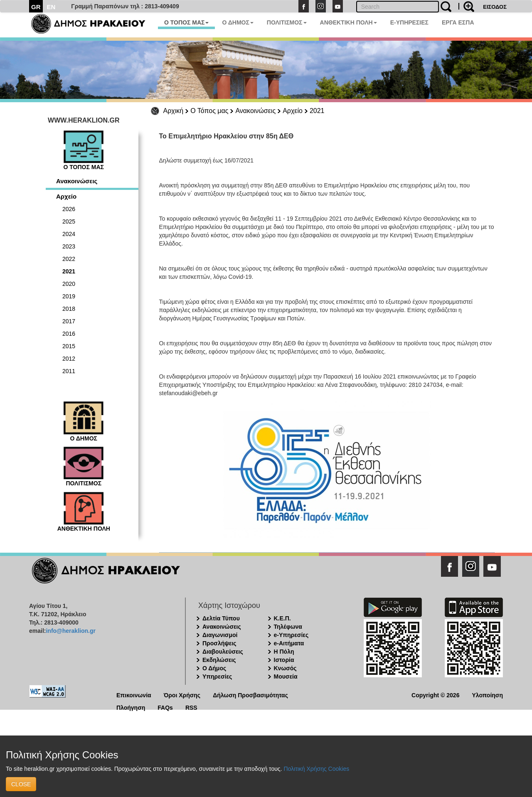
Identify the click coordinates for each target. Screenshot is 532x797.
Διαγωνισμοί (220, 635)
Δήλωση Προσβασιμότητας (250, 695)
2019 (69, 296)
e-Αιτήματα (289, 643)
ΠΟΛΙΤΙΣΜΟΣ (287, 22)
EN (51, 7)
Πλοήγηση (131, 707)
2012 (69, 359)
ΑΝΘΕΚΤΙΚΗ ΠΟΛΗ (349, 22)
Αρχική (174, 111)
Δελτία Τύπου (221, 618)
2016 (69, 334)
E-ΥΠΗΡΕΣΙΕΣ (409, 22)
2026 (69, 209)
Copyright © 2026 (435, 695)
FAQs (165, 707)
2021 (317, 111)
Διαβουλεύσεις (223, 652)
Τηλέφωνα (288, 627)
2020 (69, 284)
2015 (69, 346)
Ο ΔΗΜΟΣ (238, 22)
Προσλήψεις (219, 643)
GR (36, 7)
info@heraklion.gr (70, 631)
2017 (69, 321)
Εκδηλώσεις (219, 660)
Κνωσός (285, 668)
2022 (69, 259)
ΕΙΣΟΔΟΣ (495, 7)
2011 (69, 371)
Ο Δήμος (214, 668)
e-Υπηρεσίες (291, 635)
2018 (69, 309)
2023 (69, 246)
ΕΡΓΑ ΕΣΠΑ (458, 22)
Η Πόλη (284, 652)
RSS (191, 707)
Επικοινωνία (134, 695)
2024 (69, 234)
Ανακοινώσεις (255, 111)
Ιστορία (284, 660)
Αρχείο (293, 111)
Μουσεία (286, 676)
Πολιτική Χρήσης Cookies (316, 769)
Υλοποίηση (487, 695)
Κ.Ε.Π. (282, 618)
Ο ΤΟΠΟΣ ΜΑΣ (186, 22)
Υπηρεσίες (217, 676)
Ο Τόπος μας (209, 111)
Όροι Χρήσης (182, 695)
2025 (69, 221)
